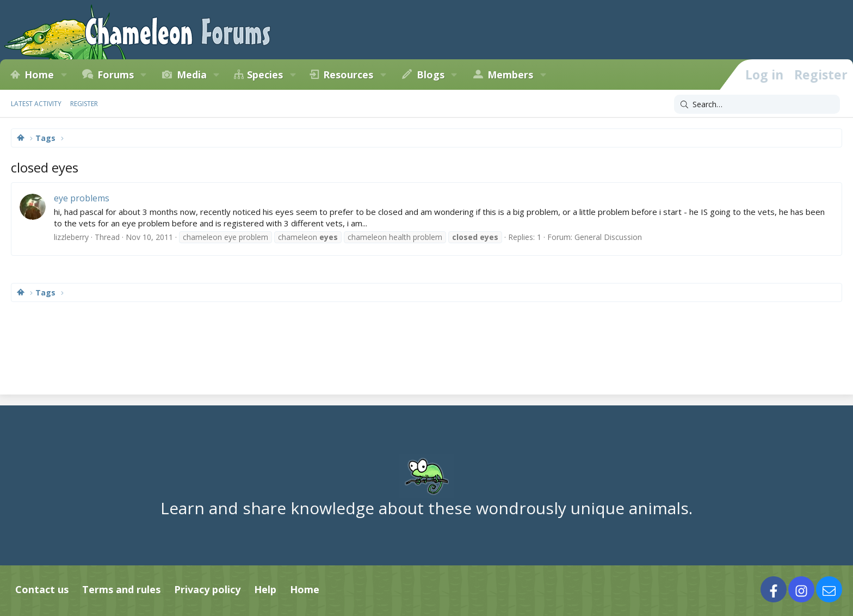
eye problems (82, 198)
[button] (64, 75)
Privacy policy (207, 589)
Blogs (431, 75)
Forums (116, 75)
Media (192, 75)
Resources (348, 75)
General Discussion (608, 237)
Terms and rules (121, 589)
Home (39, 75)
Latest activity (36, 104)
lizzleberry (71, 237)
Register (84, 104)
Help (265, 589)
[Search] (757, 104)
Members (510, 75)
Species (265, 75)
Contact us (42, 589)
